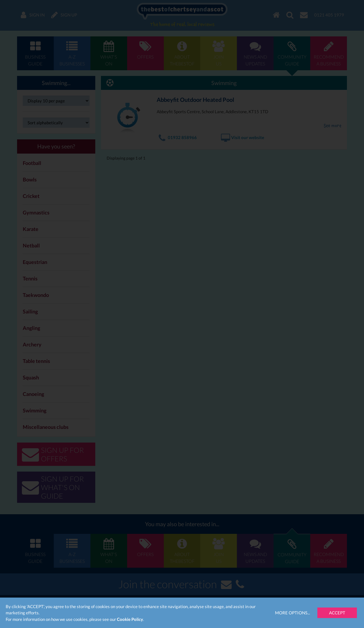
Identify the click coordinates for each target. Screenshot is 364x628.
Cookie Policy (130, 619)
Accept (337, 613)
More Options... (292, 613)
